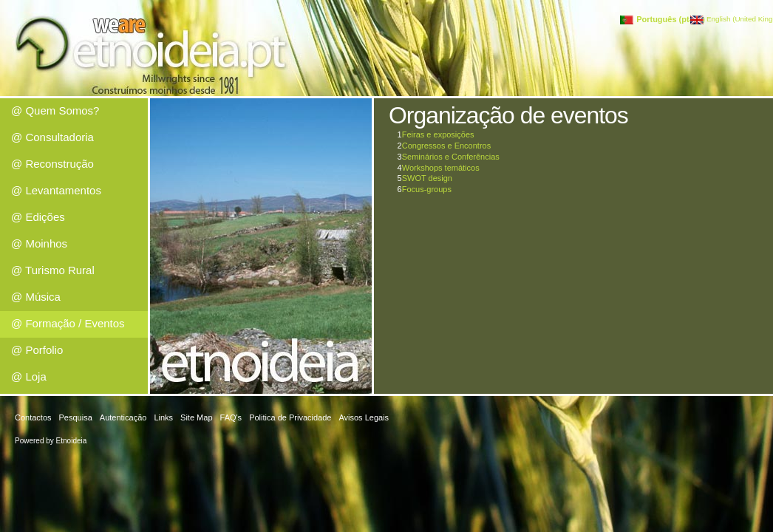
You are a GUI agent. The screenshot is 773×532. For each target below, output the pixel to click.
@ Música (36, 297)
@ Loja (29, 376)
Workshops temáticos (441, 168)
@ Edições (38, 217)
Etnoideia (72, 441)
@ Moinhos (39, 243)
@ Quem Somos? (55, 110)
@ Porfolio (37, 350)
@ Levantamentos (56, 190)
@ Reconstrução (52, 164)
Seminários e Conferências (451, 157)
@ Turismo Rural (53, 270)
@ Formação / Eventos (68, 323)
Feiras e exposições (438, 134)
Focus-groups (427, 189)
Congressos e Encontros (446, 146)
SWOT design (427, 178)
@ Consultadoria (52, 137)
